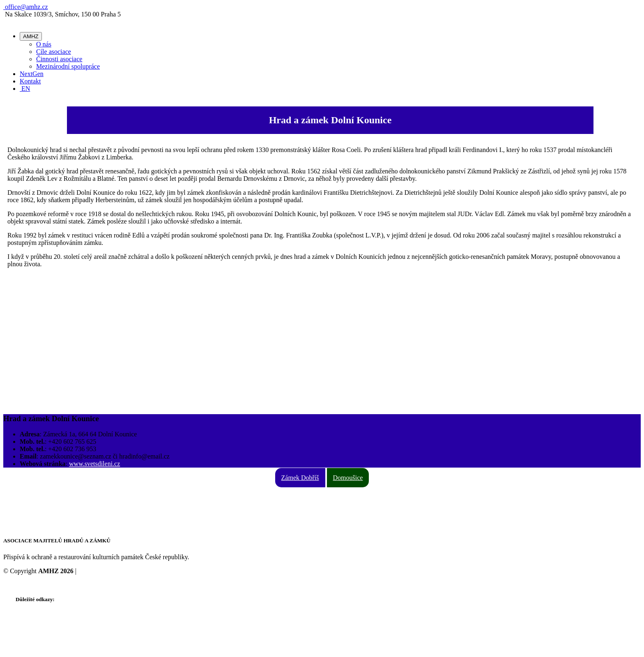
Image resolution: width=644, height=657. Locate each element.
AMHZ (31, 36)
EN (25, 89)
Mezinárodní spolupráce (68, 66)
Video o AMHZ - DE (43, 637)
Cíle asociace (54, 52)
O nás (44, 44)
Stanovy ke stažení (40, 615)
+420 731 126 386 (40, 505)
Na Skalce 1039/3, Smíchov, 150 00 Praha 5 (74, 497)
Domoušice (348, 478)
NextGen (32, 74)
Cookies (89, 571)
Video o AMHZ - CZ (43, 623)
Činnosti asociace (59, 59)
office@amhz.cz (26, 7)
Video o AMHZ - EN (43, 630)
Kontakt (30, 81)
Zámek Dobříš (300, 478)
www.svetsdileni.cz (94, 464)
